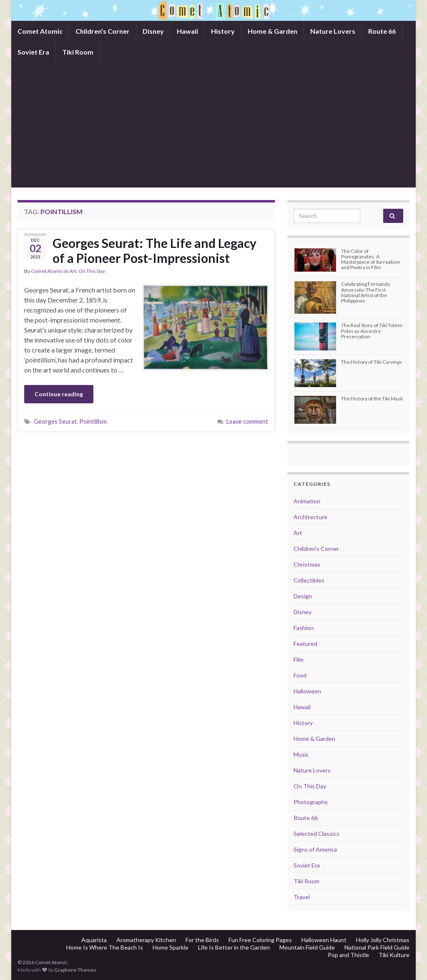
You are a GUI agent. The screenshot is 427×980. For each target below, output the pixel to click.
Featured (305, 644)
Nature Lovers (333, 31)
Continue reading (59, 394)
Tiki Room (78, 52)
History (223, 31)
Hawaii (187, 31)
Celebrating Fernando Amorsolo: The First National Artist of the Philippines (365, 292)
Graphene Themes (75, 970)
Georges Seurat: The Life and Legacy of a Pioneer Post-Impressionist (154, 250)
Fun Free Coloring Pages (260, 940)
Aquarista (94, 940)
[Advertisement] (213, 125)
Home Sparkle (171, 947)
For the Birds (202, 940)
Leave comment (247, 421)
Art (73, 271)
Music (301, 754)
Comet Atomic (40, 31)
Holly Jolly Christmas (383, 940)
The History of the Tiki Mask (372, 399)
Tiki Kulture (394, 955)
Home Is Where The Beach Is (105, 947)
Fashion (304, 628)
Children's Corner (316, 549)
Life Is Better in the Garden (234, 947)
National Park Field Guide (377, 947)
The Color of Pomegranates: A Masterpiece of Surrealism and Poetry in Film (371, 259)
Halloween (307, 691)
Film (299, 659)
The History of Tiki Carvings (372, 362)
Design (303, 596)
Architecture (310, 517)
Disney (153, 31)
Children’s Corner (103, 31)
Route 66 (382, 31)
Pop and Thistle (348, 955)
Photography (311, 802)
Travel (302, 897)
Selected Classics (316, 834)
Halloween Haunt (324, 940)
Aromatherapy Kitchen (146, 940)
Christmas (307, 564)
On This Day (92, 271)
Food (300, 675)
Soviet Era (33, 52)
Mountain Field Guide (307, 947)
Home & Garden (273, 31)
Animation (307, 501)
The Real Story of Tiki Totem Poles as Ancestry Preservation (372, 331)
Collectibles (309, 580)
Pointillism (93, 421)
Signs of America (315, 849)
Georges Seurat (55, 421)
